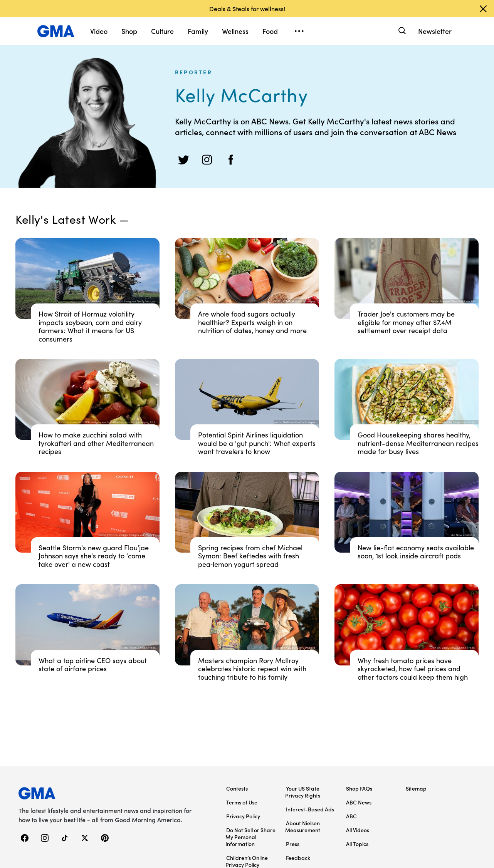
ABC (351, 816)
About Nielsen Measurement (303, 826)
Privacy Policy (243, 816)
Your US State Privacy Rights (303, 792)
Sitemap (416, 788)
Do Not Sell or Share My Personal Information (250, 837)
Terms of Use (242, 802)
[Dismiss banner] (483, 9)
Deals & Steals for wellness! (247, 8)
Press (293, 844)
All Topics (357, 844)
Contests (237, 788)
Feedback (298, 858)
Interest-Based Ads (310, 809)
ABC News (359, 802)
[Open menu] (299, 31)
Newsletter (435, 31)
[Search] (401, 31)
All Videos (358, 830)
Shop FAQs (359, 788)
